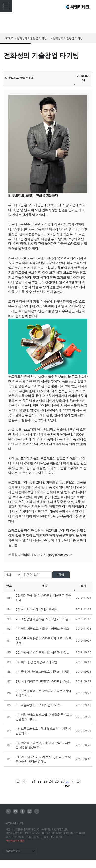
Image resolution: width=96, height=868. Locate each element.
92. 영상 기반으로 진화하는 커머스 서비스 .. (44, 629)
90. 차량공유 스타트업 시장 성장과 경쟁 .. (42, 653)
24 (51, 781)
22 (40, 781)
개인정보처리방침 (15, 841)
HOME (9, 38)
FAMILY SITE (13, 851)
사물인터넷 (53, 377)
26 (63, 781)
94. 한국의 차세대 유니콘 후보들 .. (38, 610)
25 (57, 781)
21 (34, 781)
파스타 (55, 468)
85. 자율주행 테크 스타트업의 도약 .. (39, 705)
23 (45, 781)
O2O (51, 205)
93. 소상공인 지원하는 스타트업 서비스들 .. (43, 619)
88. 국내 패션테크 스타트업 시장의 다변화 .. (44, 672)
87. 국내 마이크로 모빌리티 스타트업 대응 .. (44, 682)
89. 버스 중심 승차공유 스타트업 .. (38, 662)
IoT (64, 377)
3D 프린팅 (22, 459)
